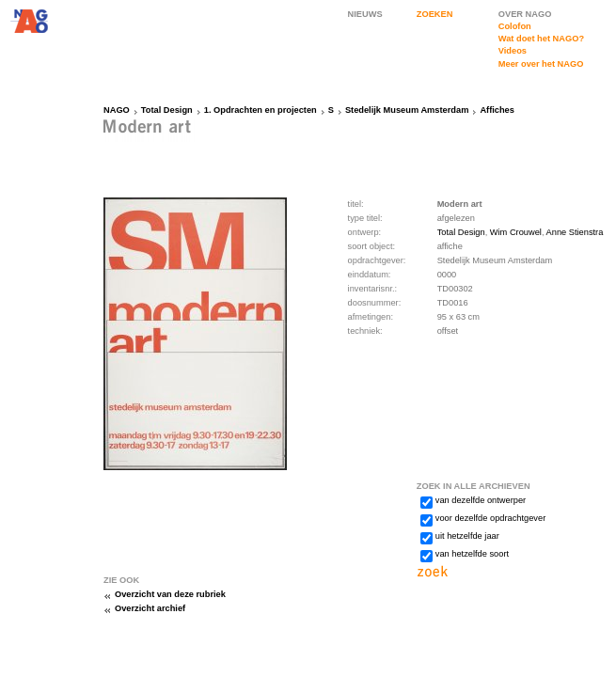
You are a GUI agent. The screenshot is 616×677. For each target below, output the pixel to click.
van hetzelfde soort (472, 554)
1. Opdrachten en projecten (261, 110)
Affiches (497, 110)
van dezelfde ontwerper (481, 500)
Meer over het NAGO (541, 64)
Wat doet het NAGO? (541, 39)
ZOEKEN (435, 14)
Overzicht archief (150, 608)
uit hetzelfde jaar (467, 536)
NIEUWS (365, 14)
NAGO (117, 110)
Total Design (167, 110)
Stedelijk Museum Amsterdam (407, 110)
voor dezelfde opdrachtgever (490, 518)
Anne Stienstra (575, 232)
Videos (513, 51)
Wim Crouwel (516, 232)
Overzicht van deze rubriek (170, 594)
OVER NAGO (525, 14)
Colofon (515, 26)
